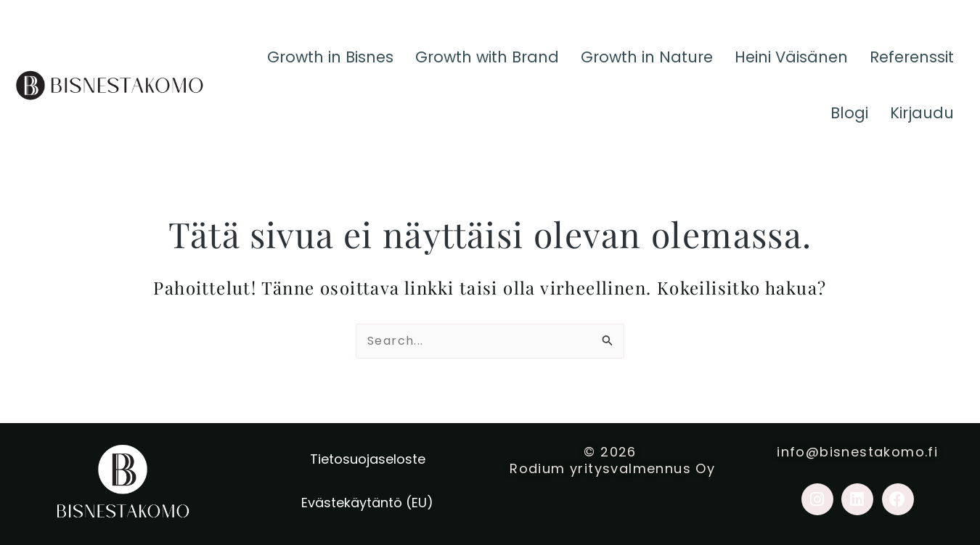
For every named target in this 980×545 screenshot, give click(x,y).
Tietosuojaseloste (368, 459)
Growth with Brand (464, 61)
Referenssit (909, 61)
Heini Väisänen (783, 61)
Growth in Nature (631, 61)
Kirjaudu (920, 127)
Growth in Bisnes (299, 61)
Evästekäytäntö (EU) (367, 503)
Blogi (844, 127)
